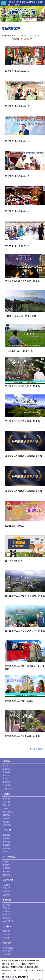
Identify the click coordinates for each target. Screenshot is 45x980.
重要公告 (6, 805)
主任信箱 (31, 2)
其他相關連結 (8, 954)
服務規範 (6, 835)
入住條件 (6, 862)
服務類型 (6, 842)
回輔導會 (16, 5)
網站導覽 (21, 2)
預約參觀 (6, 875)
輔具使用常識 (8, 921)
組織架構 (6, 782)
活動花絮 (7, 926)
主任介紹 (6, 769)
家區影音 (6, 931)
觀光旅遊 (6, 895)
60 (28, 39)
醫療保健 (6, 888)
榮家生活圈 (8, 880)
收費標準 (6, 865)
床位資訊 (6, 872)
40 (25, 39)
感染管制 (6, 905)
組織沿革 (6, 775)
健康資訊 (6, 911)
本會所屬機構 (8, 948)
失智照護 (6, 908)
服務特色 (6, 838)
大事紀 (5, 779)
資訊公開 (6, 822)
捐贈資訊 (6, 819)
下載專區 (6, 852)
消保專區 (6, 809)
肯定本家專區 (8, 812)
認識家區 (6, 766)
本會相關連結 (8, 951)
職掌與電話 (7, 785)
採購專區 (6, 815)
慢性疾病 (6, 915)
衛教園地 (7, 900)
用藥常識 (6, 918)
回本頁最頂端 (37, 749)
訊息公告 (7, 794)
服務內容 (6, 848)
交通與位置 (7, 789)
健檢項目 (6, 868)
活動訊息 (6, 802)
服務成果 (6, 845)
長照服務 (6, 891)
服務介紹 (7, 830)
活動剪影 (6, 935)
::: (2, 760)
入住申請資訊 (9, 857)
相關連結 (7, 943)
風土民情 (6, 885)
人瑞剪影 (6, 938)
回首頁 (12, 2)
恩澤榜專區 (7, 825)
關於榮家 (7, 761)
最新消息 (6, 799)
